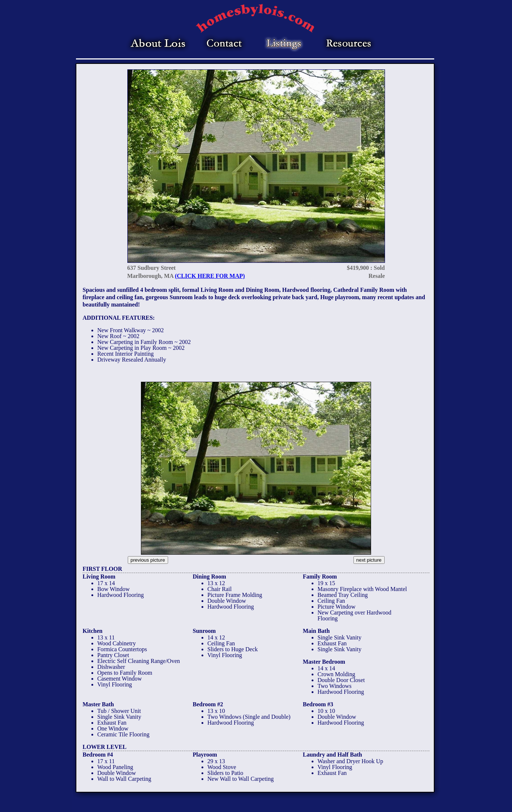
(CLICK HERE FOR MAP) (210, 276)
